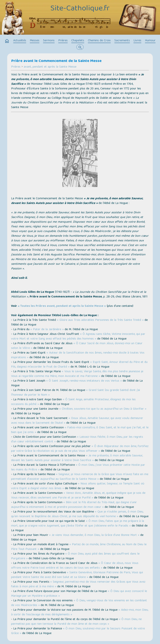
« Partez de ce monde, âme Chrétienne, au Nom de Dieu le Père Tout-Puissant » (79, 547)
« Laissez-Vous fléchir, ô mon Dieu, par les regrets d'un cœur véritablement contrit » (77, 439)
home (7, 41)
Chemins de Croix (99, 41)
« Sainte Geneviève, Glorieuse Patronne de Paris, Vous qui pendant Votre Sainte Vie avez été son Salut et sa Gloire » (77, 575)
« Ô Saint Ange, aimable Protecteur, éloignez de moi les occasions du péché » (73, 402)
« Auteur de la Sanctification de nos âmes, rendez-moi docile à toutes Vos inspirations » (78, 355)
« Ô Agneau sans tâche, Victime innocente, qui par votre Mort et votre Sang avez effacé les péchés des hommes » (78, 337)
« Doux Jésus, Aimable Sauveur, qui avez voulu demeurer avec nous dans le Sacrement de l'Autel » (77, 421)
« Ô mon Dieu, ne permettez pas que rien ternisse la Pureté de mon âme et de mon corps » (76, 622)
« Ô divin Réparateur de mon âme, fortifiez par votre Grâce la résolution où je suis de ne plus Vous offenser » (80, 449)
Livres (137, 41)
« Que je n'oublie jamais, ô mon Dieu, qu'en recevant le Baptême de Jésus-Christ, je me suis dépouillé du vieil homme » (77, 514)
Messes (35, 41)
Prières (63, 41)
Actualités (20, 41)
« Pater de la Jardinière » (47, 330)
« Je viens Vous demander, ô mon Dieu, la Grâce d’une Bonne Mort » (94, 535)
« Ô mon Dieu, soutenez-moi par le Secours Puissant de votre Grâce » (78, 631)
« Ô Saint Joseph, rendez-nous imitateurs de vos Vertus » (84, 381)
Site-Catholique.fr (80, 9)
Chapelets (78, 41)
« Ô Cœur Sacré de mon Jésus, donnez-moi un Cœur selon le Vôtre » (77, 346)
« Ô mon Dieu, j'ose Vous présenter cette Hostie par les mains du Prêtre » (78, 468)
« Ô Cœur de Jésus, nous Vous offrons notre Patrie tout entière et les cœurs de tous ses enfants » (75, 566)
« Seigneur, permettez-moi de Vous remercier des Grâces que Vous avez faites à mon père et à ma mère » (78, 584)
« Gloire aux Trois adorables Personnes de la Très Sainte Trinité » (100, 320)
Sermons (49, 41)
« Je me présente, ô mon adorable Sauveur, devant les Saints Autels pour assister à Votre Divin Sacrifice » (77, 458)
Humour (150, 41)
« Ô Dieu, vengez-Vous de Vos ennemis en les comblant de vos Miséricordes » (79, 603)
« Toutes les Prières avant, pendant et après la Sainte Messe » (62, 306)
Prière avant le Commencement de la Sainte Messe (56, 61)
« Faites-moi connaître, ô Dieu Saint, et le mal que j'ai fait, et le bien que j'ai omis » (80, 430)
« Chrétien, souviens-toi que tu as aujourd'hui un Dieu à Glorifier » (103, 409)
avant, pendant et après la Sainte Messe (50, 67)
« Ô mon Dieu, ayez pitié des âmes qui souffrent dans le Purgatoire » (75, 556)
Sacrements (122, 41)
